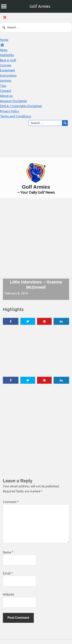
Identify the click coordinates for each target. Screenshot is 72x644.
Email (8, 573)
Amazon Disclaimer (14, 101)
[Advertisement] (36, 238)
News (4, 50)
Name (8, 552)
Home (4, 40)
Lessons (6, 81)
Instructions (8, 76)
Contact (6, 91)
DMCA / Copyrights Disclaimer (21, 106)
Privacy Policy (10, 111)
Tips (3, 86)
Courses (6, 65)
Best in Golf (8, 60)
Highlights (7, 55)
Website (8, 594)
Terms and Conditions (16, 116)
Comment (11, 502)
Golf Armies (40, 6)
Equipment (7, 70)
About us (6, 96)
